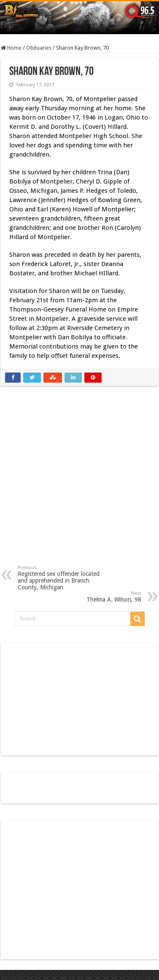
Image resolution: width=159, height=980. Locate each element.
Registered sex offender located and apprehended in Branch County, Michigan (61, 578)
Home (11, 48)
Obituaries (39, 48)
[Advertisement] (80, 482)
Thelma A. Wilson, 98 (98, 597)
